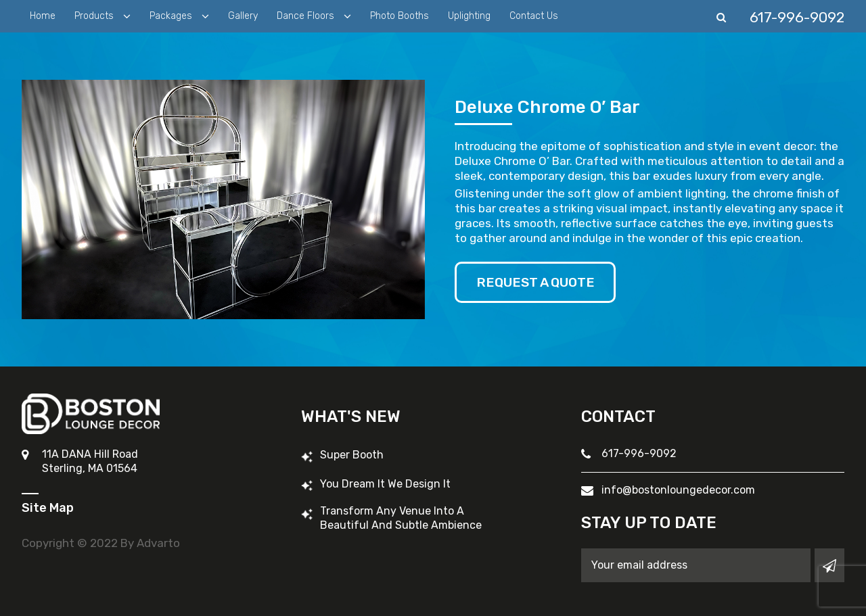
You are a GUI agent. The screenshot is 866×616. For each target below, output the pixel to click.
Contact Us (534, 16)
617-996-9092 (639, 453)
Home (43, 16)
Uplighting (469, 16)
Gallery (243, 16)
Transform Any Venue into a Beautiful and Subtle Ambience (401, 518)
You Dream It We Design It (385, 484)
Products (95, 16)
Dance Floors (307, 16)
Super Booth (352, 455)
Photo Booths (400, 16)
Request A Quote (539, 283)
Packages (172, 16)
